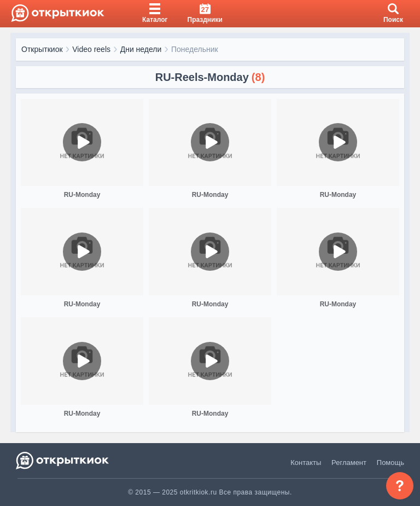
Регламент (349, 463)
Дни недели (141, 49)
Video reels (91, 49)
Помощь (390, 463)
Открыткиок (42, 49)
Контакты (306, 463)
